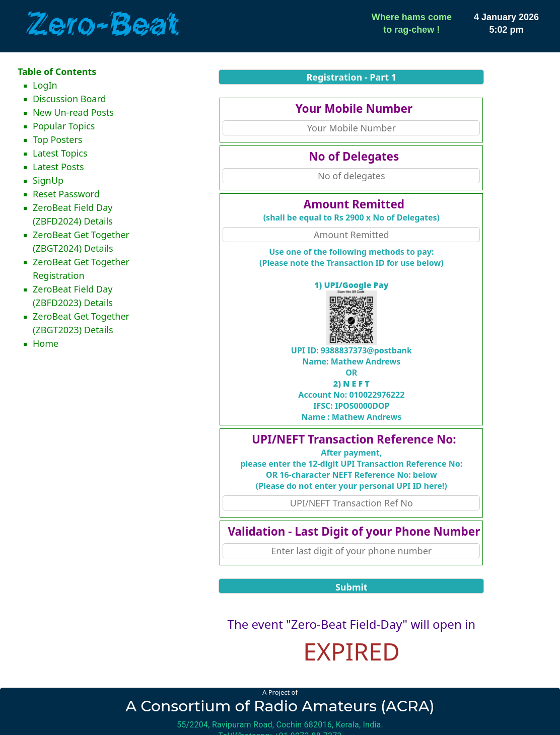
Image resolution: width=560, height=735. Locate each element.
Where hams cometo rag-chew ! (412, 23)
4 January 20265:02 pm (506, 23)
